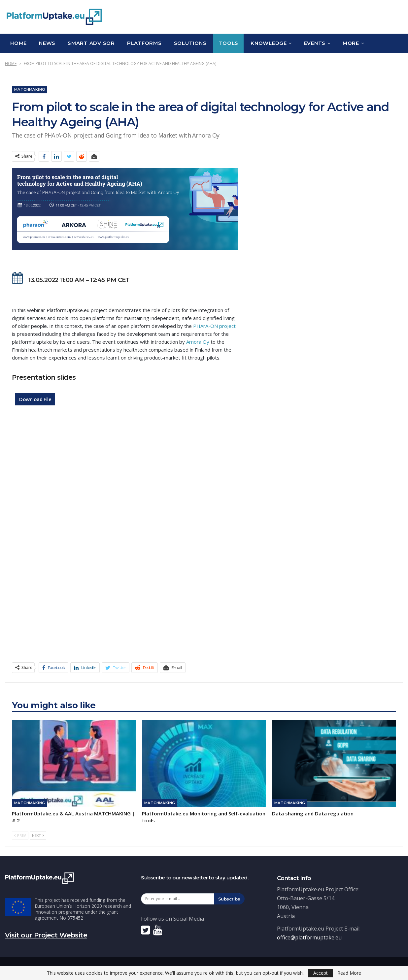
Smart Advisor (91, 43)
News (47, 43)
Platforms (144, 43)
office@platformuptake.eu (309, 937)
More (351, 43)
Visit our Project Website (46, 935)
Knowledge (269, 43)
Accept (321, 973)
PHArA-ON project (214, 326)
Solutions (190, 43)
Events (315, 43)
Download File (35, 399)
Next (38, 835)
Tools (228, 43)
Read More (349, 973)
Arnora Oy (198, 342)
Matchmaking (30, 89)
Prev (20, 835)
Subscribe (229, 899)
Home (18, 43)
